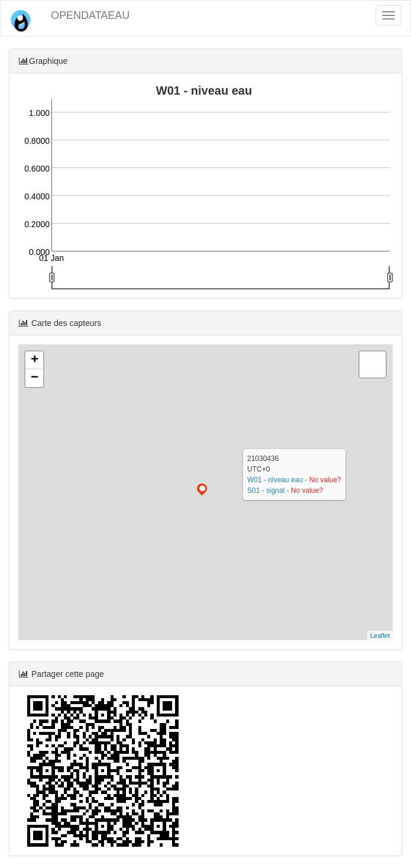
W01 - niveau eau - (278, 480)
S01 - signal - (269, 491)
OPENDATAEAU (90, 15)
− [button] (35, 378)
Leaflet (380, 635)
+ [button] (35, 360)
